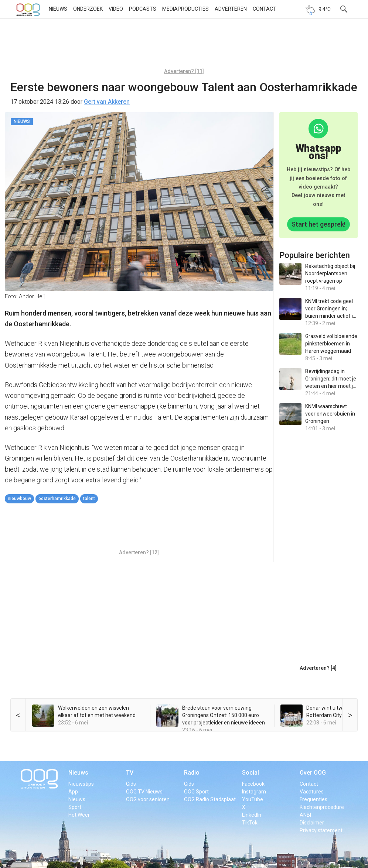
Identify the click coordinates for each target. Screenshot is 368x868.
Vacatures (312, 792)
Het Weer (79, 815)
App (73, 792)
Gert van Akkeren (107, 102)
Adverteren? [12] (139, 552)
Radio (192, 773)
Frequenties (314, 799)
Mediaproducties (185, 9)
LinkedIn (252, 815)
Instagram (254, 792)
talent (89, 499)
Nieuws (58, 9)
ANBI (305, 815)
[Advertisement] (184, 46)
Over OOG (313, 773)
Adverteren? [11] (184, 71)
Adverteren (231, 9)
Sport (75, 807)
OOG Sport (196, 792)
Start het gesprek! (318, 224)
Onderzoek (88, 9)
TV (130, 773)
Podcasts (143, 9)
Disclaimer (312, 823)
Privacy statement (321, 830)
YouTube (253, 799)
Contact (265, 9)
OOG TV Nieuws (144, 792)
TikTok (250, 823)
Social (251, 773)
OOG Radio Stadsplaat (210, 799)
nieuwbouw (19, 499)
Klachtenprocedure (322, 807)
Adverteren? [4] (318, 668)
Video (116, 9)
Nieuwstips (81, 784)
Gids (131, 784)
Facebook (253, 784)
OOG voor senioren (148, 799)
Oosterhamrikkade (57, 499)
